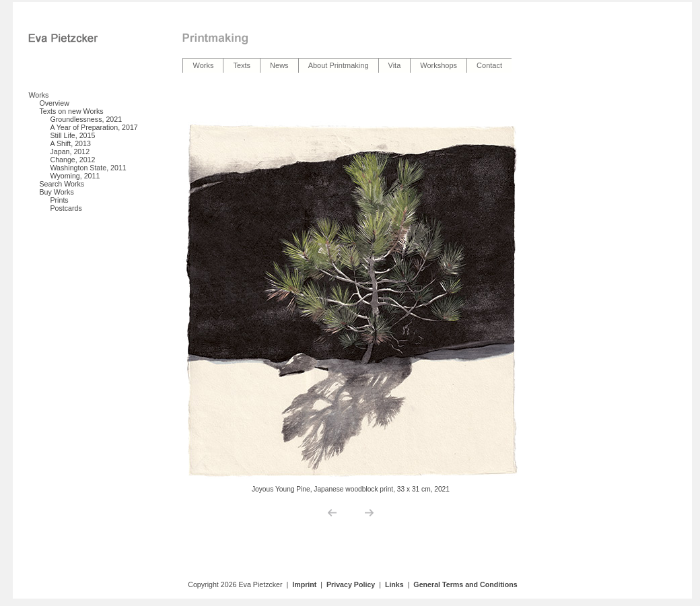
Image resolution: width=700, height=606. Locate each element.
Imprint (304, 584)
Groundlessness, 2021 (86, 119)
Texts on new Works (71, 111)
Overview (54, 103)
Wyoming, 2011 (75, 176)
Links (394, 584)
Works (38, 95)
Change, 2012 (72, 160)
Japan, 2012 (70, 151)
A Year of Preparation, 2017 (94, 127)
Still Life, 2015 (72, 135)
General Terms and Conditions (465, 584)
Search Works (62, 184)
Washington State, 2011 (88, 168)
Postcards (66, 208)
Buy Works (56, 192)
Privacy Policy (351, 584)
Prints (59, 200)
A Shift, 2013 (70, 143)
